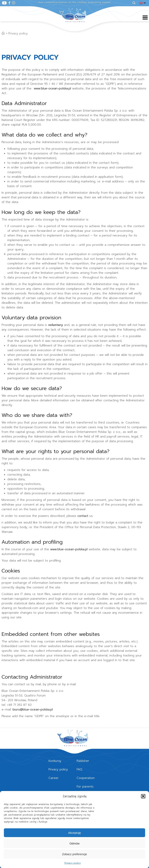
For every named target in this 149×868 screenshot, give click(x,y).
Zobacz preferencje (74, 854)
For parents (85, 787)
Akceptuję (74, 833)
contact (83, 516)
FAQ (79, 769)
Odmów (74, 843)
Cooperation (86, 778)
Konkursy (55, 761)
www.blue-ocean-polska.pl (52, 88)
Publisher (83, 761)
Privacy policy (73, 863)
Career (54, 778)
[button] (143, 796)
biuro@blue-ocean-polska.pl (33, 710)
